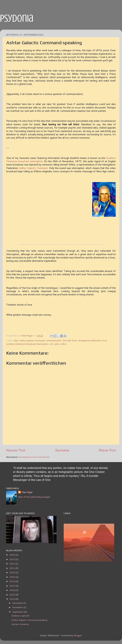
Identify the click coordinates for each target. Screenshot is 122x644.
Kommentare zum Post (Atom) (34, 457)
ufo (52, 344)
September (18, 612)
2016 (12, 590)
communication (54, 340)
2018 (12, 581)
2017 (12, 586)
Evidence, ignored (20, 616)
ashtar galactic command (32, 340)
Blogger (78, 635)
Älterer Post (107, 450)
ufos (57, 344)
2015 (12, 595)
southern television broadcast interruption (27, 344)
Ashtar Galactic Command (33, 168)
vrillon (63, 344)
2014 (12, 599)
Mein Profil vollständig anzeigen (34, 497)
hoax (74, 340)
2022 (12, 564)
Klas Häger (27, 492)
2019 (12, 577)
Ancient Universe (20, 624)
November (18, 607)
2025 (12, 555)
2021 (12, 568)
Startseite (62, 450)
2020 (12, 572)
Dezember (18, 603)
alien (16, 340)
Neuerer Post (16, 450)
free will (67, 340)
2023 (12, 559)
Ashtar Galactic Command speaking (29, 620)
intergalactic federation (90, 340)
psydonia (17, 18)
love (105, 340)
